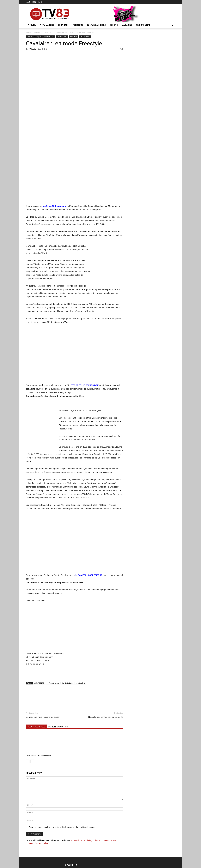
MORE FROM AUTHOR (58, 727)
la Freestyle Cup (53, 683)
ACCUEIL (32, 25)
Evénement (74, 37)
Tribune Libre (143, 25)
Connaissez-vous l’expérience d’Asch (43, 717)
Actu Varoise (47, 25)
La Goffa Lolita (68, 683)
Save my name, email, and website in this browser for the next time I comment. (63, 827)
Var (81, 37)
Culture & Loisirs (96, 25)
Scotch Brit (81, 683)
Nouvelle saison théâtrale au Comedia (106, 717)
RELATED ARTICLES (36, 727)
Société (114, 25)
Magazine (127, 25)
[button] (172, 25)
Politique (78, 25)
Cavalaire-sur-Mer (61, 33)
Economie (63, 25)
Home (28, 33)
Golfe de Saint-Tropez (42, 33)
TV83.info (32, 49)
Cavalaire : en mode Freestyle (38, 756)
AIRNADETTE (39, 683)
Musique (87, 37)
